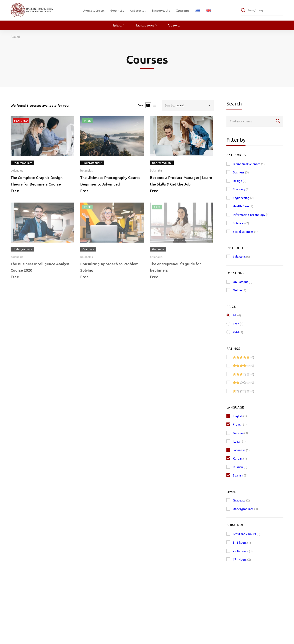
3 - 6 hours (242, 542)
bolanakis (17, 171)
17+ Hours (242, 559)
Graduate (241, 500)
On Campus (243, 282)
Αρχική (15, 36)
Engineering (243, 198)
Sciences (241, 223)
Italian (239, 441)
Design (240, 181)
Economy (241, 189)
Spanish (240, 475)
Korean (240, 458)
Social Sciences (245, 232)
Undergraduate (245, 509)
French (240, 424)
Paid (238, 332)
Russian (240, 467)
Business (241, 172)
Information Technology (251, 215)
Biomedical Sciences (249, 164)
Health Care (243, 206)
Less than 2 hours (247, 534)
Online (240, 290)
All (237, 315)
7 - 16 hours (243, 551)
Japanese (241, 450)
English (240, 416)
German (240, 433)
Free (238, 324)
